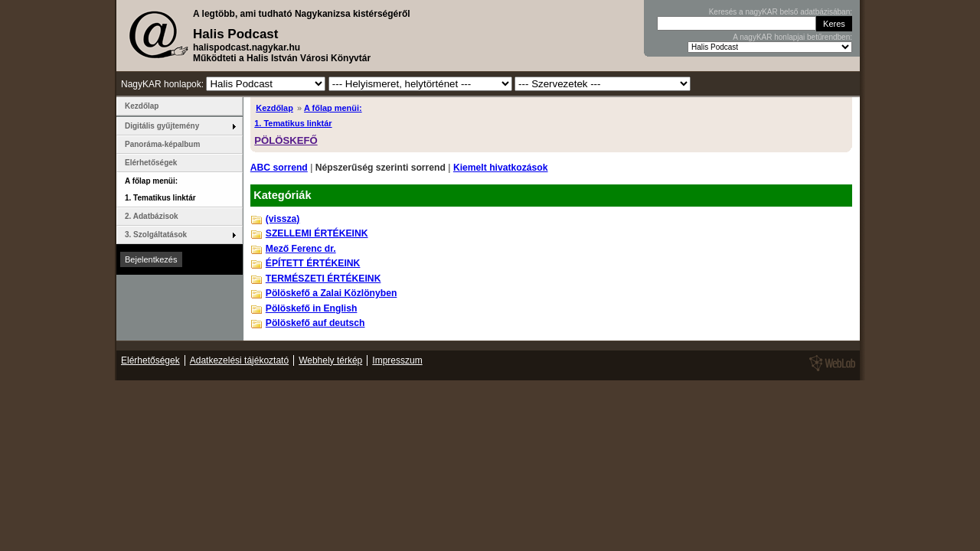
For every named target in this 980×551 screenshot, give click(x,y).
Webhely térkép (330, 360)
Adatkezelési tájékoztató (239, 360)
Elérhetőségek (151, 163)
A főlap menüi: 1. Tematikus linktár (160, 189)
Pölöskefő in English (312, 308)
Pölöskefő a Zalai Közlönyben (332, 293)
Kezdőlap (274, 108)
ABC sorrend (279, 168)
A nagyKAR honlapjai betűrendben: (792, 37)
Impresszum (397, 360)
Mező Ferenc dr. (301, 249)
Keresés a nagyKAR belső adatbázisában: (781, 12)
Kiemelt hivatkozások (501, 168)
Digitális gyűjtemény (162, 126)
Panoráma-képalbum (162, 144)
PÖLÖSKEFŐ (286, 140)
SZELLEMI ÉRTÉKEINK (317, 233)
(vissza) (283, 219)
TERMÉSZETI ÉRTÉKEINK (323, 279)
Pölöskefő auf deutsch (315, 323)
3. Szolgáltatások (156, 235)
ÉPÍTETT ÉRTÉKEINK (313, 263)
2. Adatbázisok (152, 216)
